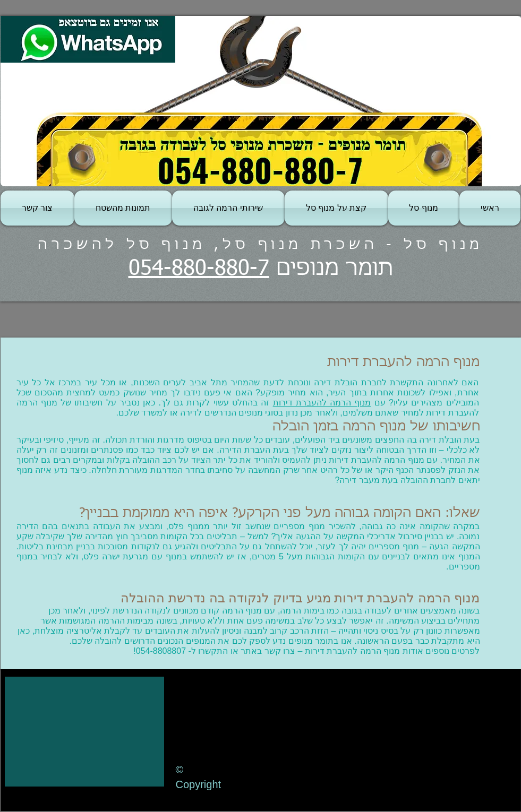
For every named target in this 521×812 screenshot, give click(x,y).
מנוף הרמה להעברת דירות (322, 403)
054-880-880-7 (199, 269)
